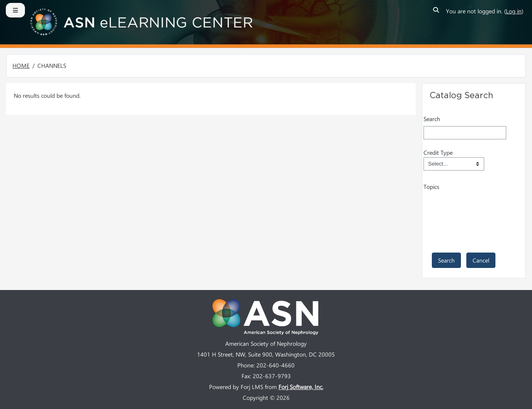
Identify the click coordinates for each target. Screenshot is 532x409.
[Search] (465, 133)
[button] (436, 11)
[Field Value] (454, 164)
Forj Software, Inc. (301, 387)
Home (21, 66)
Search (432, 119)
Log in (514, 11)
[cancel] (481, 260)
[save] (446, 260)
